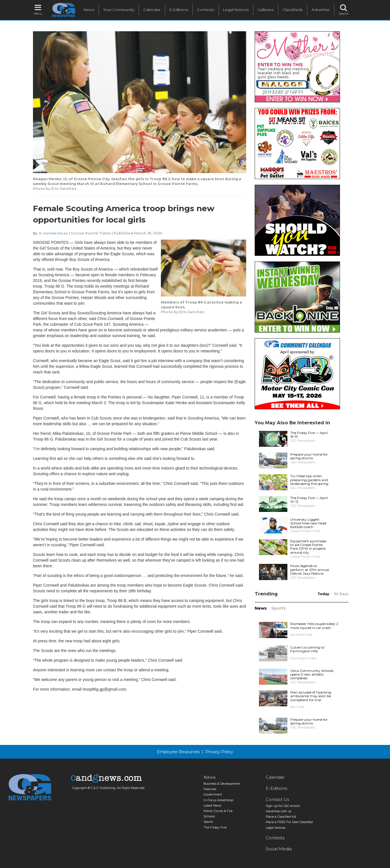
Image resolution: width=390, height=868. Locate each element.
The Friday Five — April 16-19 (309, 435)
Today (323, 594)
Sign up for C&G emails (283, 806)
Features (210, 789)
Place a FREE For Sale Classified (289, 822)
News (89, 10)
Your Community (119, 10)
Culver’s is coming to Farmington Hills (307, 649)
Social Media (279, 849)
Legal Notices (236, 10)
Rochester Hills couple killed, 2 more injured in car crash (314, 626)
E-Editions (179, 10)
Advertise (321, 10)
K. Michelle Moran (54, 233)
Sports (278, 608)
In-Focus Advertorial (218, 800)
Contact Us (277, 800)
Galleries (266, 10)
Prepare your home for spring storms (309, 456)
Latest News (212, 806)
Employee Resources (178, 752)
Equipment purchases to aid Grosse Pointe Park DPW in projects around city (308, 547)
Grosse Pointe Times (91, 233)
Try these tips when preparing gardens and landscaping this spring (309, 480)
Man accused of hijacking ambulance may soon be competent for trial (311, 696)
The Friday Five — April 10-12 (309, 500)
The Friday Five (215, 827)
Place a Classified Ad (281, 817)
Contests (206, 10)
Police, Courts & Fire (218, 811)
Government (213, 795)
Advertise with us (279, 811)
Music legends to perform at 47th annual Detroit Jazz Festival (310, 569)
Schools (209, 816)
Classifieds (293, 10)
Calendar (152, 10)
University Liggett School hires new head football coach (308, 523)
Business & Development (222, 784)
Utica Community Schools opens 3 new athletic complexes (312, 674)
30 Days (341, 594)
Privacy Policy (219, 752)
